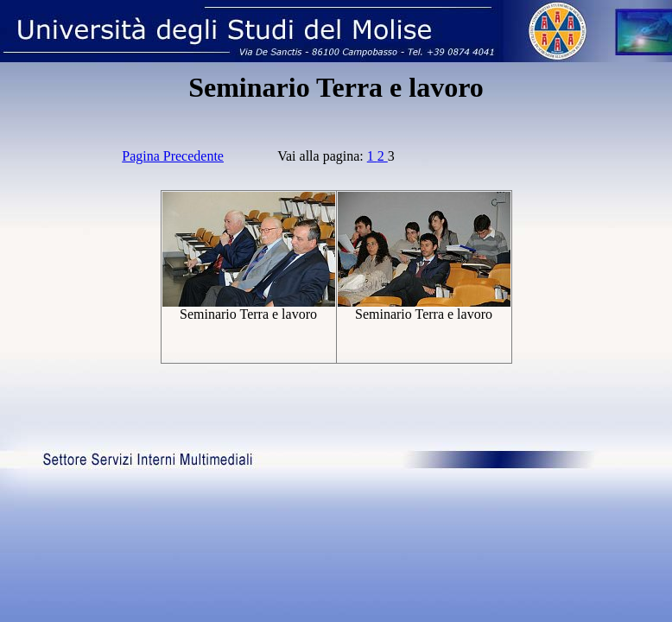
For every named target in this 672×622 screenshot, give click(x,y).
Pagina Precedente (173, 156)
